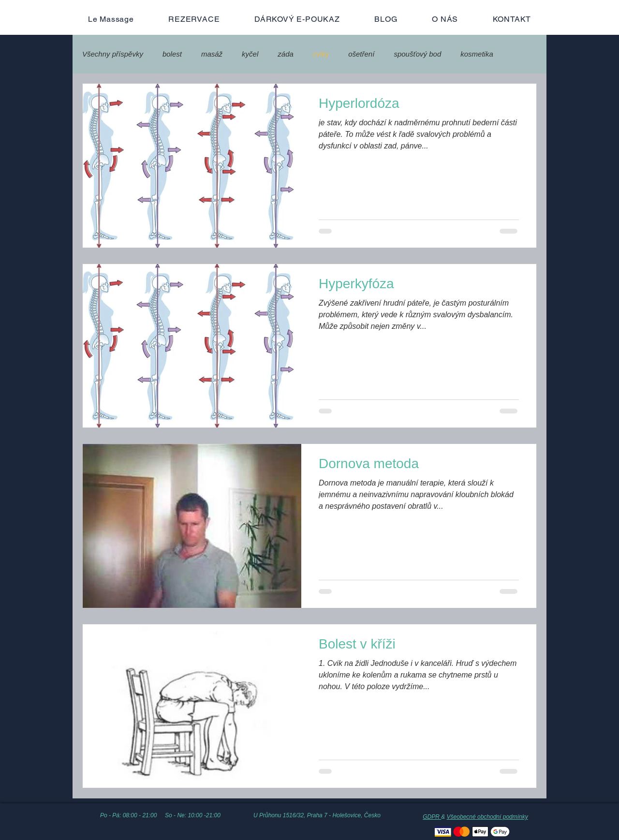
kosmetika (477, 54)
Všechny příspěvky (113, 54)
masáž (212, 54)
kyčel (250, 54)
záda (286, 54)
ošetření (361, 54)
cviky (321, 54)
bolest (172, 54)
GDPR (432, 817)
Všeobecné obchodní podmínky (487, 817)
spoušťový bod (417, 54)
